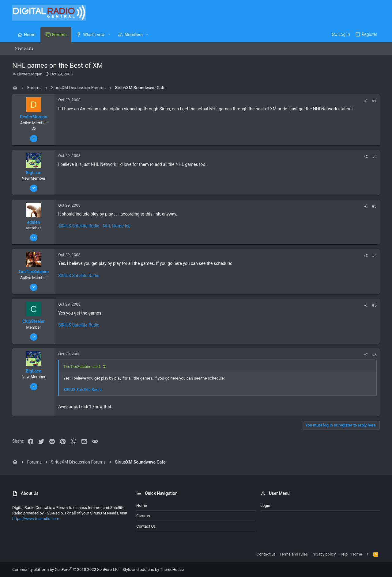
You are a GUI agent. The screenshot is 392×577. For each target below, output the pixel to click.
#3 (374, 206)
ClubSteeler (34, 321)
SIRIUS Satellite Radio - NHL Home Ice (94, 226)
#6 (374, 355)
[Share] (366, 101)
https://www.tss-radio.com (36, 519)
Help (343, 554)
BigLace (33, 173)
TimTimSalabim (34, 272)
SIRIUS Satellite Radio (79, 276)
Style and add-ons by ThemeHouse (153, 569)
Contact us (146, 526)
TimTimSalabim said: (82, 367)
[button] (109, 35)
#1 (374, 101)
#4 (374, 256)
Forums (143, 516)
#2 (374, 157)
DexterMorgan (30, 74)
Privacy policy (324, 554)
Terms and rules (294, 554)
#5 (374, 305)
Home (142, 505)
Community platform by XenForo (66, 569)
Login (265, 505)
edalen (34, 222)
